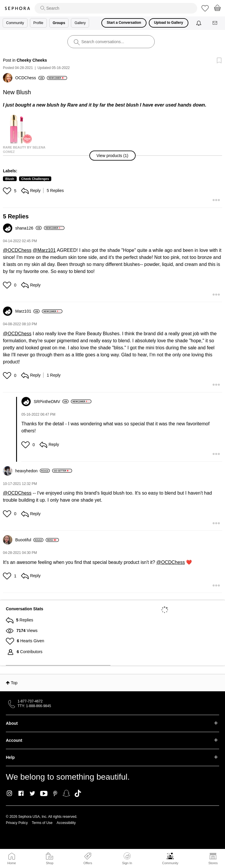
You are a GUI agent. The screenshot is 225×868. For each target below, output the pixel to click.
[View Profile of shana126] (28, 228)
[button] (112, 156)
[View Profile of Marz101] (27, 311)
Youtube (44, 794)
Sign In (127, 859)
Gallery (80, 23)
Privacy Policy (17, 823)
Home (12, 863)
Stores (213, 863)
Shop (50, 863)
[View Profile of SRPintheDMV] (51, 402)
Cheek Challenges (35, 179)
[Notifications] (199, 23)
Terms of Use (42, 823)
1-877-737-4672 (30, 701)
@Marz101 (44, 250)
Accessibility (66, 823)
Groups (59, 23)
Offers (88, 863)
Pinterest (55, 793)
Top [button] (14, 683)
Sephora (17, 8)
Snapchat (66, 793)
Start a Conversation (124, 23)
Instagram (10, 793)
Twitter (32, 793)
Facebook (21, 793)
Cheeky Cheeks (32, 60)
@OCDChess (17, 250)
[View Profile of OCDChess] (30, 78)
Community (170, 863)
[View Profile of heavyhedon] (33, 471)
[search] (116, 8)
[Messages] (215, 23)
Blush (10, 179)
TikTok (78, 793)
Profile (38, 23)
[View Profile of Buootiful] (29, 540)
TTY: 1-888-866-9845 (34, 706)
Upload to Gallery (169, 23)
